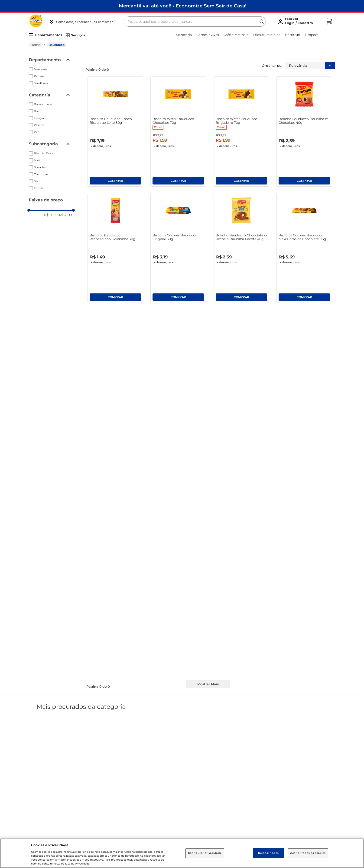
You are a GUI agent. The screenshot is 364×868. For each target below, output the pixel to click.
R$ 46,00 (65, 203)
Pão (37, 120)
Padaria (39, 65)
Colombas (41, 163)
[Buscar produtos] (198, 10)
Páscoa (39, 113)
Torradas (40, 156)
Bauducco (57, 33)
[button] (81, 10)
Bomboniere (43, 93)
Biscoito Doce (44, 142)
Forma (39, 176)
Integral (39, 107)
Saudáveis (41, 72)
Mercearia (41, 58)
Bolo (37, 100)
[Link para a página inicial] (35, 33)
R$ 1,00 (50, 203)
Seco (37, 170)
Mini (37, 149)
